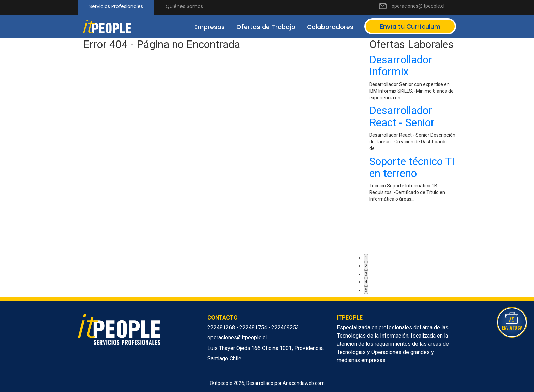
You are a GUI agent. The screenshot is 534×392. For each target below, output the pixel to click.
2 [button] (366, 266)
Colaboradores (330, 27)
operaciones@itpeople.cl (418, 6)
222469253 (285, 328)
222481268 (222, 328)
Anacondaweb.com (304, 383)
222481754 (254, 328)
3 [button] (366, 274)
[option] (413, 130)
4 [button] (366, 282)
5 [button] (366, 290)
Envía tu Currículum (410, 26)
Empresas (210, 27)
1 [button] (366, 258)
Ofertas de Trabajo (266, 27)
